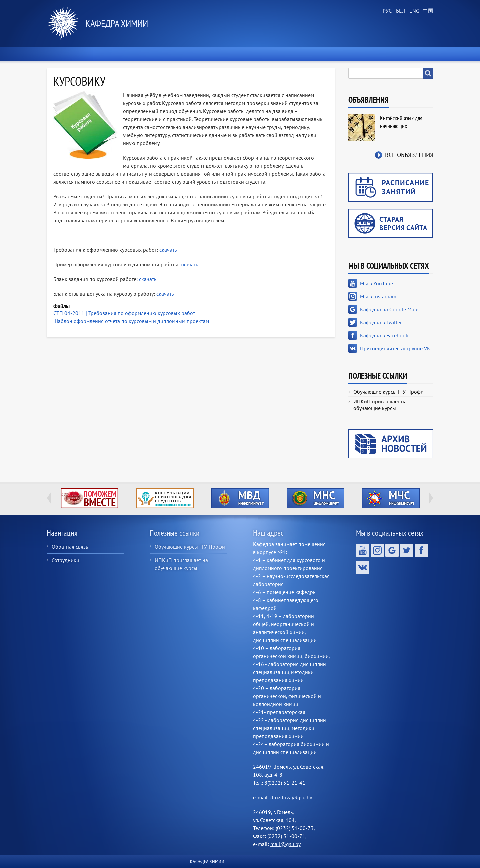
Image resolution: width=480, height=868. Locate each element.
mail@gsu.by (285, 844)
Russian (387, 11)
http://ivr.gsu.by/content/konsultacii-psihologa (165, 498)
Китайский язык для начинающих (401, 122)
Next (431, 498)
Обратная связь (70, 547)
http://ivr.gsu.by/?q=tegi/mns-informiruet (315, 498)
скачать (167, 250)
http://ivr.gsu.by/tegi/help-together (89, 498)
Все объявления (409, 155)
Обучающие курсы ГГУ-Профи (388, 392)
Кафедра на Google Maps (390, 309)
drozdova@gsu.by (291, 797)
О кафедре (144, 54)
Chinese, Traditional (427, 11)
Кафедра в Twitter (381, 322)
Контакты (374, 54)
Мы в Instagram (378, 296)
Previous (49, 498)
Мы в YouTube (376, 283)
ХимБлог (416, 54)
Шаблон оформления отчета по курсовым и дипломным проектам (131, 321)
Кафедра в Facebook (384, 335)
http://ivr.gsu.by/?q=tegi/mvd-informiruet (240, 498)
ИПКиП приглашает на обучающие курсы (380, 405)
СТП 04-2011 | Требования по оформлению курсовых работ (124, 313)
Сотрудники (65, 560)
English (413, 11)
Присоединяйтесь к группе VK (395, 348)
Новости (102, 54)
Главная (62, 54)
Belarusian (400, 11)
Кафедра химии (117, 23)
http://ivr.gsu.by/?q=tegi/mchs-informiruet (391, 498)
